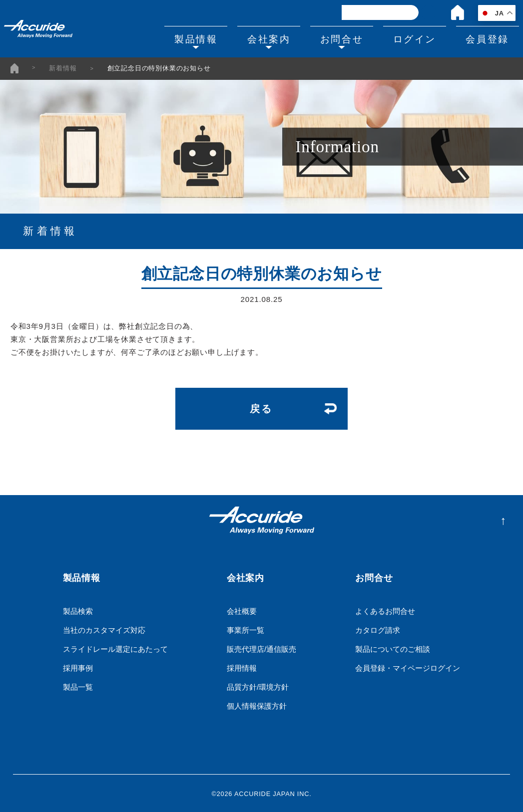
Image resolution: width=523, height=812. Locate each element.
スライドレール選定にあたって (115, 648)
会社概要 (242, 610)
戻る (261, 408)
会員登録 (486, 38)
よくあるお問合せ (385, 610)
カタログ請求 (378, 629)
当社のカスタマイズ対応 (104, 629)
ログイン (411, 38)
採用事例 (78, 667)
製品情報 (186, 38)
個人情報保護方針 (257, 704)
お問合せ (336, 38)
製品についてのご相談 (393, 648)
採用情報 (242, 667)
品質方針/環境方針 (258, 685)
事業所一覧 (246, 629)
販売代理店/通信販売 (261, 648)
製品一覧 (78, 685)
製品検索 (78, 610)
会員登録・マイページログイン (408, 667)
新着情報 (63, 69)
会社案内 (261, 38)
